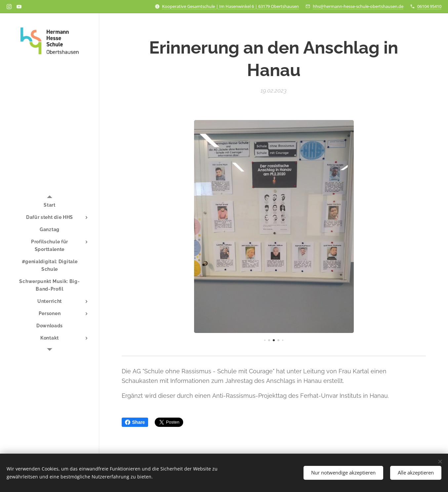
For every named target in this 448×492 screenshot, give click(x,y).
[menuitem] (50, 205)
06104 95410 (429, 6)
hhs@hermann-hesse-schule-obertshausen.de (358, 6)
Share (135, 422)
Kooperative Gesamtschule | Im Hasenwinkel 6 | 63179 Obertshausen (230, 6)
